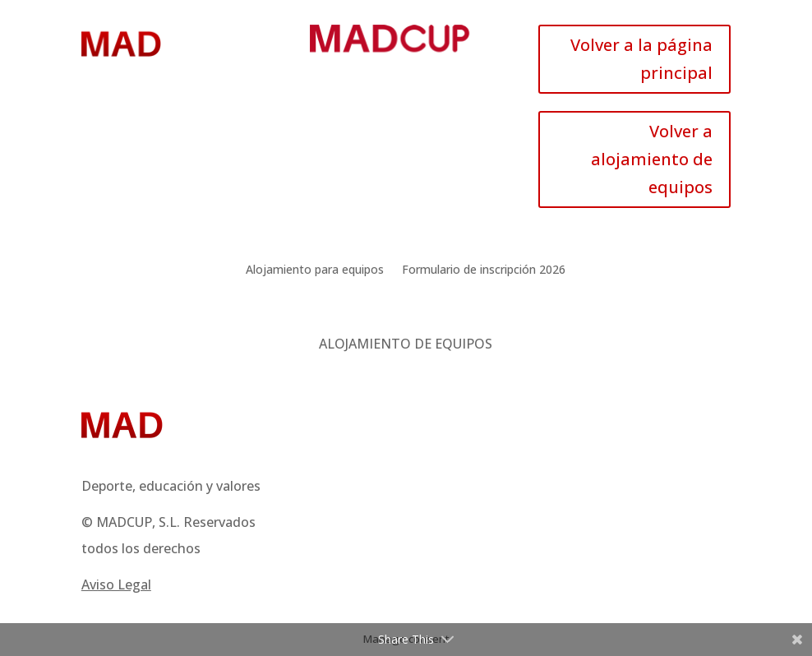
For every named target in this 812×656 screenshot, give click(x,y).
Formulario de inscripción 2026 (484, 270)
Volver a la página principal (641, 59)
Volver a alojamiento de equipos (652, 159)
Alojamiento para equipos (315, 270)
